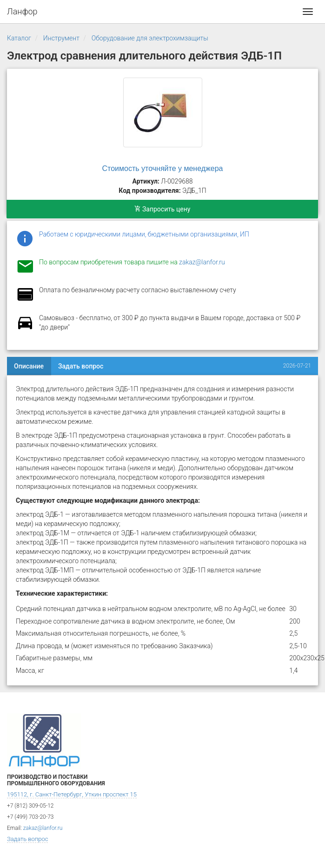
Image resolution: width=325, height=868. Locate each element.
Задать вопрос (81, 366)
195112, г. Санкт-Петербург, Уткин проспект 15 (72, 794)
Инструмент (61, 38)
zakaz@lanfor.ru (202, 262)
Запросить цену (162, 209)
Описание (29, 366)
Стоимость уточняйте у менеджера (163, 168)
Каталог (19, 38)
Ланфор (22, 11)
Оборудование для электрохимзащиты (150, 38)
